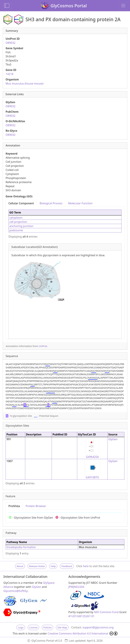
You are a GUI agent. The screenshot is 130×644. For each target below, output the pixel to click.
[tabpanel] (65, 273)
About (20, 566)
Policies (47, 627)
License (33, 627)
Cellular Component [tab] (21, 203)
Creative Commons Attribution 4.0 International (83, 633)
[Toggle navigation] (123, 6)
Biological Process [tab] (51, 203)
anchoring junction (21, 226)
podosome (16, 230)
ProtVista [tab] (14, 506)
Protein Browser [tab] (36, 506)
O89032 (10, 43)
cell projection (18, 222)
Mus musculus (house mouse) (24, 83)
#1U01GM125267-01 (81, 616)
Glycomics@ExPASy (15, 591)
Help (53, 566)
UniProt (43, 346)
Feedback (67, 566)
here (86, 566)
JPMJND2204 (76, 587)
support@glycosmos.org (98, 627)
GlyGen (113, 439)
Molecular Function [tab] (80, 203)
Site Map (62, 627)
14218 (9, 74)
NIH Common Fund (106, 612)
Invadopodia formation (21, 547)
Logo (21, 627)
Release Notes (37, 566)
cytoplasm (16, 218)
